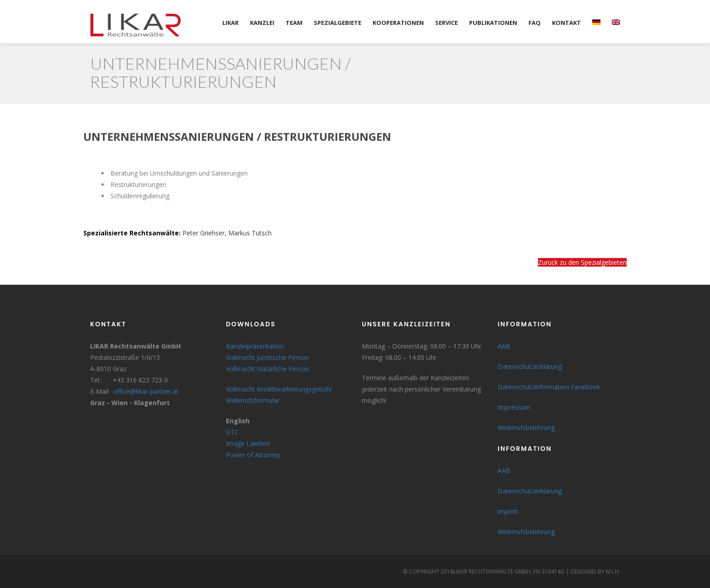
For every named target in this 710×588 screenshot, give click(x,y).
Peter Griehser (204, 233)
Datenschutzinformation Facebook (549, 387)
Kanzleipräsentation (255, 346)
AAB (504, 346)
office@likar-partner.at (146, 391)
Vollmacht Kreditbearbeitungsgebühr (279, 389)
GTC (232, 432)
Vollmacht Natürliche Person (268, 369)
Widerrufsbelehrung (526, 428)
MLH (613, 571)
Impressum (514, 407)
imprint (508, 511)
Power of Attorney (253, 455)
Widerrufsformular (253, 400)
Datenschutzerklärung (530, 366)
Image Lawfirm (248, 443)
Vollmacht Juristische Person (267, 357)
